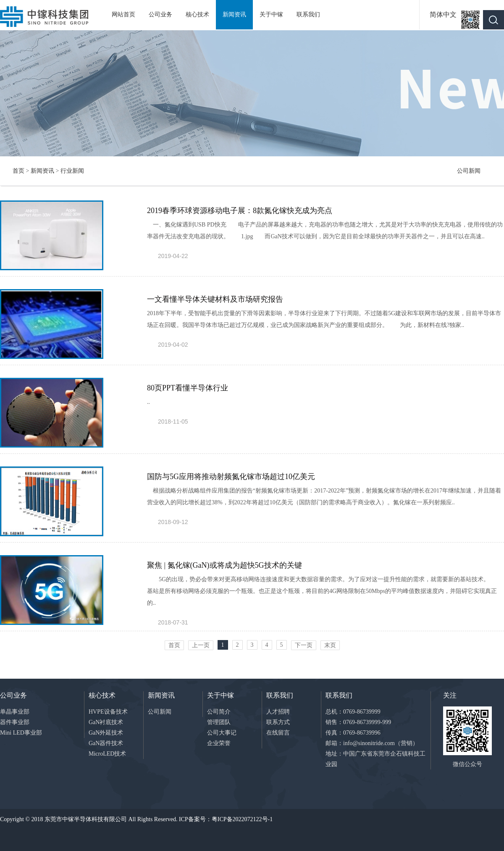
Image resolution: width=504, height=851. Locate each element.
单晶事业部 (15, 712)
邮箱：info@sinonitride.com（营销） (372, 743)
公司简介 (219, 712)
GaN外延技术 (106, 733)
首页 (18, 171)
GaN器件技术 (106, 743)
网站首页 (123, 14)
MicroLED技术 (107, 754)
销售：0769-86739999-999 (358, 722)
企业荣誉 (219, 743)
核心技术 (197, 14)
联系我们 (308, 14)
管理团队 (219, 722)
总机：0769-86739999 (353, 712)
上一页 (201, 645)
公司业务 (160, 14)
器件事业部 (15, 722)
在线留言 (278, 733)
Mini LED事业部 (21, 733)
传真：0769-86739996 (353, 733)
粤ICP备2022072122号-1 (242, 819)
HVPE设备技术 (108, 712)
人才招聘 (278, 712)
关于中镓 (271, 14)
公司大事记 (222, 733)
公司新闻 (469, 171)
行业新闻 (72, 171)
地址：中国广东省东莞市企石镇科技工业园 (375, 759)
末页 (330, 645)
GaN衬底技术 (106, 722)
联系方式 (278, 722)
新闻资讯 (234, 14)
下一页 (304, 645)
